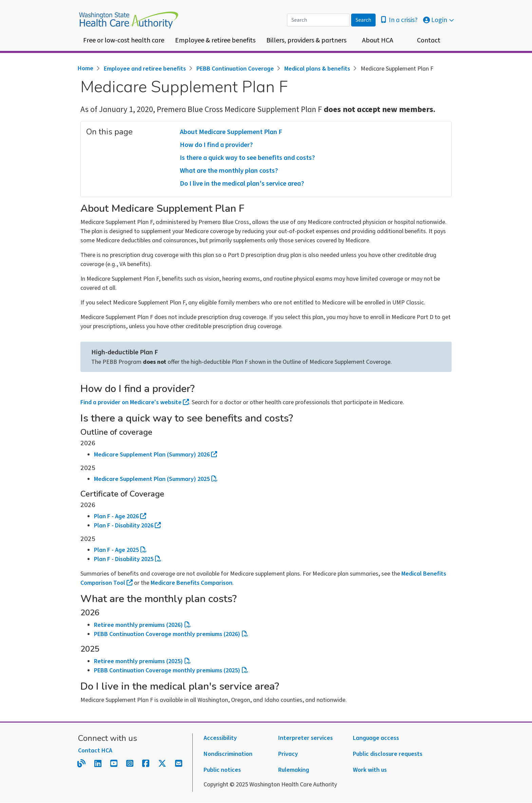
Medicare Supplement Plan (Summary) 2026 (156, 455)
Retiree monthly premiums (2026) (142, 625)
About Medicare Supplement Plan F (231, 132)
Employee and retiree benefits (145, 69)
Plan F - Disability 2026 (127, 526)
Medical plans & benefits (317, 69)
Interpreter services (306, 738)
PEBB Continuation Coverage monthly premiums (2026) (171, 634)
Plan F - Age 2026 (120, 516)
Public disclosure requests (388, 754)
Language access (376, 738)
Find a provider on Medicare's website (135, 402)
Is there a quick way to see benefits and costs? (247, 158)
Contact (429, 40)
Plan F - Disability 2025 (128, 559)
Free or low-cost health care (124, 40)
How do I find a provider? (216, 145)
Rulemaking (294, 770)
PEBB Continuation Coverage (235, 69)
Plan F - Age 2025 (120, 550)
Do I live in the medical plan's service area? (242, 184)
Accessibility (220, 738)
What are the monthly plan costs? (229, 171)
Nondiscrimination (228, 754)
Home (85, 68)
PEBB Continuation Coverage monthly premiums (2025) (171, 670)
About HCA (378, 40)
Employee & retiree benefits (215, 40)
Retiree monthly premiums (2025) (142, 661)
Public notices (222, 770)
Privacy (288, 754)
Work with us (370, 770)
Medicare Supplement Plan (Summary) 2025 (156, 479)
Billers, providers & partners (306, 40)
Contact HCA (95, 751)
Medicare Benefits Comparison (192, 583)
